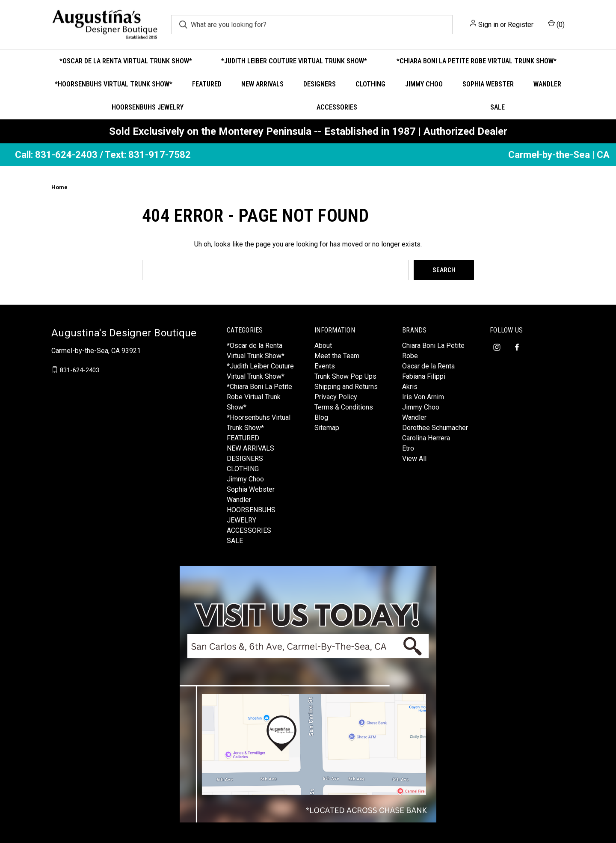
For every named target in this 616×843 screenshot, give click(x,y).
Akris (410, 387)
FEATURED (207, 84)
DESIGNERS (320, 84)
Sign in (488, 25)
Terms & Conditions (344, 407)
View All (414, 459)
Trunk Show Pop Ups (345, 376)
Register (521, 25)
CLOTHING (370, 84)
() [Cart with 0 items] (556, 24)
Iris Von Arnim (423, 397)
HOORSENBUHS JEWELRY (148, 107)
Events (325, 366)
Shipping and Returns (346, 387)
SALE (498, 107)
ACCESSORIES (337, 107)
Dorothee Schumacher (435, 428)
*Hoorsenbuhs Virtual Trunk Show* (114, 84)
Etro (408, 448)
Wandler (547, 84)
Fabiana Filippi (424, 376)
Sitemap (327, 428)
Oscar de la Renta (428, 366)
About (323, 346)
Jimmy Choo (424, 84)
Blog (321, 417)
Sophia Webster (488, 84)
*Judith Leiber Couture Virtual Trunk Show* (294, 61)
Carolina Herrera (426, 438)
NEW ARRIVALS (262, 84)
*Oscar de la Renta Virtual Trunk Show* (126, 61)
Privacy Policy (336, 397)
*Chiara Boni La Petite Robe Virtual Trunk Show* (477, 61)
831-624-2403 (80, 370)
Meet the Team (337, 356)
